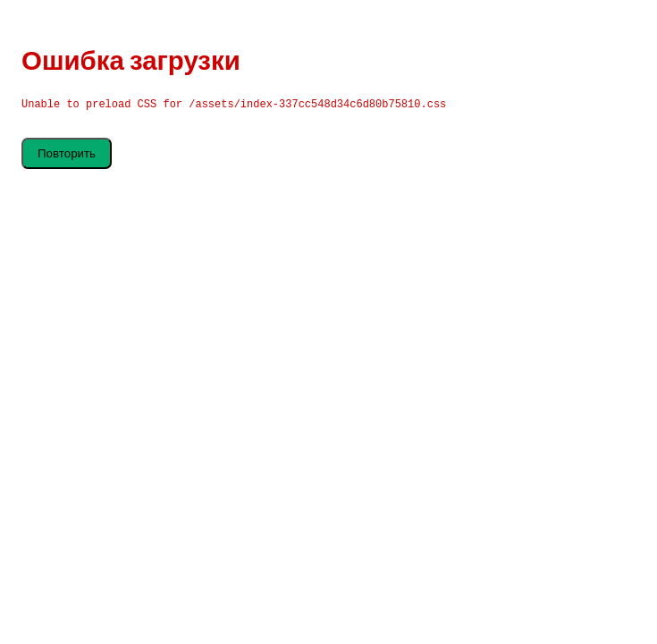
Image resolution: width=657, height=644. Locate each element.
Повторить (67, 153)
